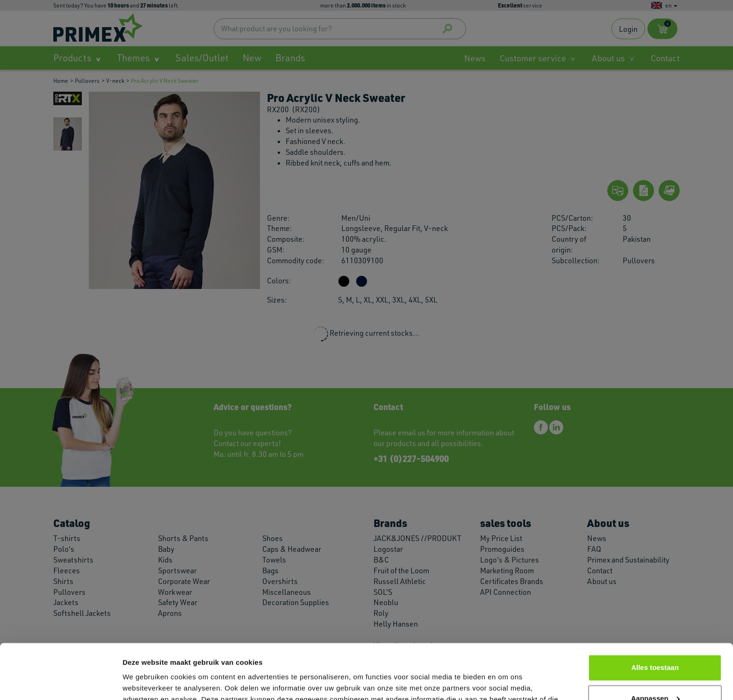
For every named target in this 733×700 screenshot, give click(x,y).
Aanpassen (655, 643)
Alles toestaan (655, 613)
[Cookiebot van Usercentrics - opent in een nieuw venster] (61, 682)
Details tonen (145, 682)
